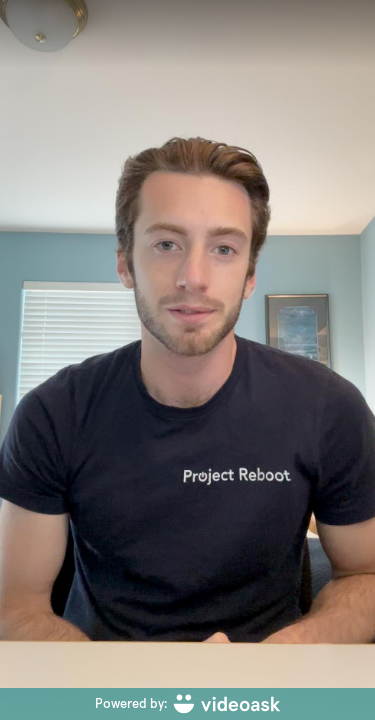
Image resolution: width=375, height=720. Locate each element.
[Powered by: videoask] (187, 704)
